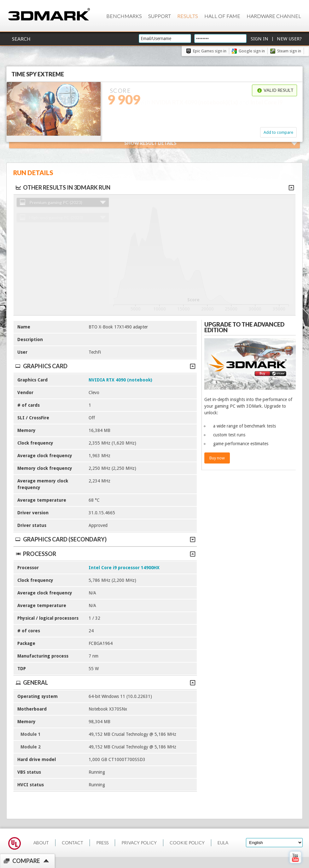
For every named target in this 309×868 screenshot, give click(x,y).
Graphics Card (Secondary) (105, 539)
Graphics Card (105, 366)
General (105, 682)
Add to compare (278, 132)
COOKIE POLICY (187, 843)
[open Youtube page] (295, 865)
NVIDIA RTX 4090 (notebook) (120, 380)
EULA (223, 843)
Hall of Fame (222, 16)
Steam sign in (289, 51)
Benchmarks (124, 16)
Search (21, 39)
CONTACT (73, 843)
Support (160, 16)
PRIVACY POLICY (139, 843)
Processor (105, 554)
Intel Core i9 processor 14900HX (124, 568)
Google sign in (252, 51)
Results (188, 16)
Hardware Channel (274, 16)
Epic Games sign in (210, 51)
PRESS (102, 843)
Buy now (217, 458)
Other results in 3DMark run (63, 187)
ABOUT (41, 843)
